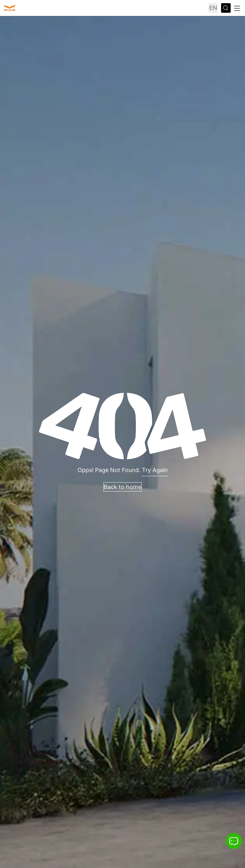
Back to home (122, 487)
